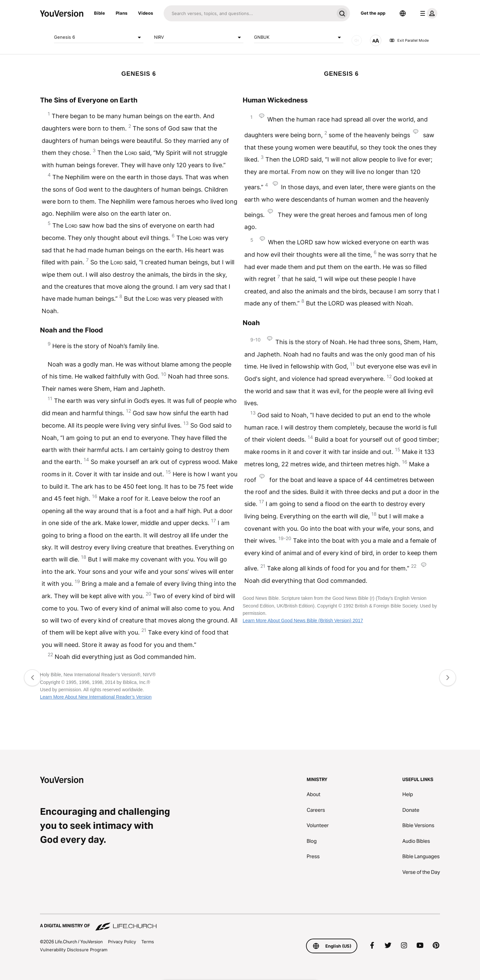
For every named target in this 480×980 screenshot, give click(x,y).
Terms (148, 942)
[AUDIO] (357, 40)
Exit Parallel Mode (409, 40)
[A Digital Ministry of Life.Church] (240, 923)
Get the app (373, 13)
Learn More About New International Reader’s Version (96, 697)
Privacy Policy (122, 942)
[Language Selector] (403, 13)
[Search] (249, 13)
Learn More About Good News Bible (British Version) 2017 (303, 621)
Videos (145, 13)
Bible (99, 13)
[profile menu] (427, 13)
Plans (121, 13)
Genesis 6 (99, 37)
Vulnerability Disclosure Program (74, 950)
